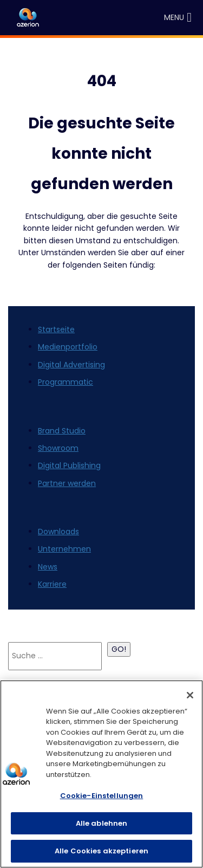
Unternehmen (64, 549)
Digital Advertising (71, 365)
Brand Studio (62, 431)
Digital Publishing (69, 465)
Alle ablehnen (102, 823)
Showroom (58, 448)
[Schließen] (190, 695)
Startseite (56, 329)
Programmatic (66, 382)
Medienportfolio (68, 347)
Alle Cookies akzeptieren (101, 851)
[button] (174, 18)
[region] (101, 774)
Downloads (58, 532)
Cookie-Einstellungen (102, 796)
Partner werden (67, 483)
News (48, 567)
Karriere (52, 584)
